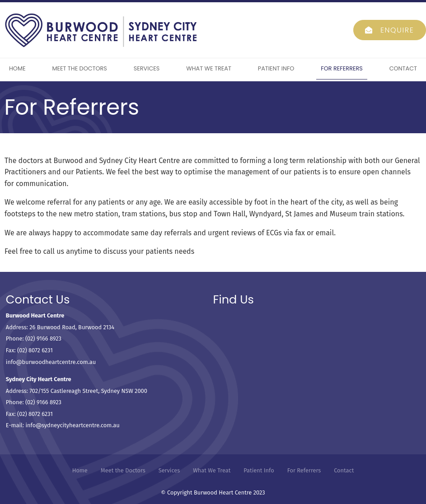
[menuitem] (80, 471)
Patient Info (276, 68)
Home (17, 68)
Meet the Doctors (80, 68)
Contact (403, 68)
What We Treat (209, 68)
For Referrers (342, 68)
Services (147, 68)
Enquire (397, 30)
